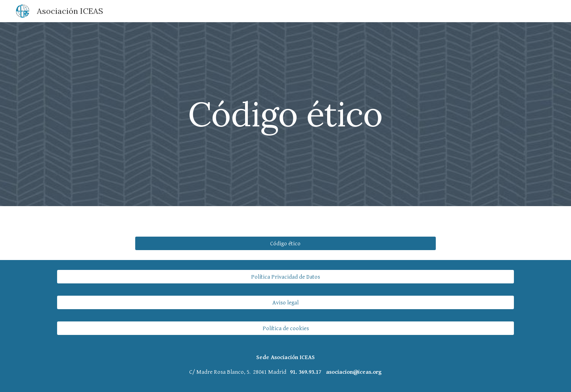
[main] (285, 114)
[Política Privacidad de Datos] (285, 277)
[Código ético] (285, 243)
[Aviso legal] (285, 302)
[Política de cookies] (285, 328)
